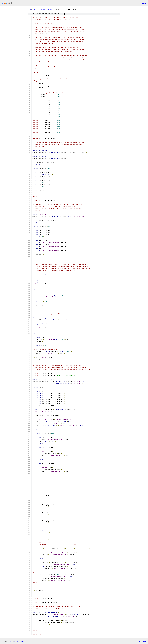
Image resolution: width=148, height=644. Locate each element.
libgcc (62, 9)
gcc (34, 9)
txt (140, 641)
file (66, 14)
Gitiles (11, 641)
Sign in (144, 3)
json (145, 641)
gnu (29, 9)
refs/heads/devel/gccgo (46, 9)
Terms (22, 641)
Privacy (17, 641)
